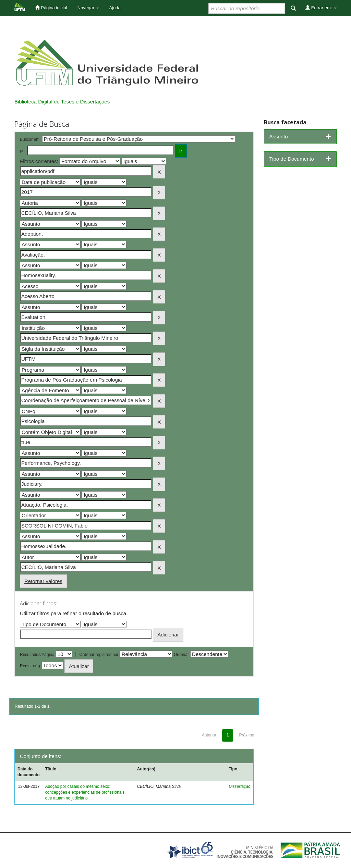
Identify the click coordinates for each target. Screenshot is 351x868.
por (23, 151)
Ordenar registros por (99, 655)
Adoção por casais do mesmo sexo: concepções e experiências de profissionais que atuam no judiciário (85, 792)
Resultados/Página (37, 655)
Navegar (88, 8)
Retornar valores (43, 581)
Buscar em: (30, 139)
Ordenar (181, 655)
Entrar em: (321, 8)
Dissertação (239, 786)
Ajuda (115, 8)
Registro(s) (30, 666)
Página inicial (51, 8)
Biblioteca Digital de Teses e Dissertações (62, 102)
